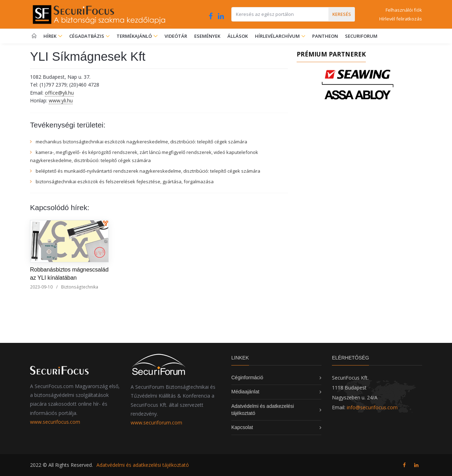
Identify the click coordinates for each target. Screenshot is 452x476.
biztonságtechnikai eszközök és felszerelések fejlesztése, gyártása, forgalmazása (125, 182)
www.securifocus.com (55, 422)
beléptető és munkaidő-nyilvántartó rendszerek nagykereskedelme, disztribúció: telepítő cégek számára (148, 171)
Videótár (176, 36)
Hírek (53, 36)
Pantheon (325, 36)
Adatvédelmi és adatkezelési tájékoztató (143, 465)
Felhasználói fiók (404, 10)
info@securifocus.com (372, 407)
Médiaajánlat (245, 392)
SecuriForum (361, 36)
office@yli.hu (59, 93)
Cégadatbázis (87, 36)
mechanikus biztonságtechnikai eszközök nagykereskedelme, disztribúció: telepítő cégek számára (141, 142)
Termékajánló (137, 36)
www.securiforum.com (156, 423)
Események (207, 36)
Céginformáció (247, 377)
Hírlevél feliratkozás (401, 19)
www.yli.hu (61, 100)
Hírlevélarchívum (278, 36)
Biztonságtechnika (80, 287)
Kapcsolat (242, 427)
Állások (238, 36)
